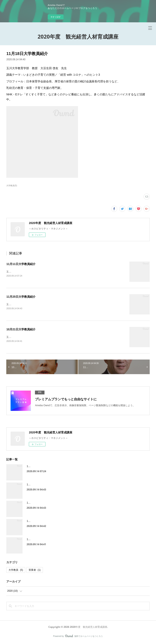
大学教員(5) (12, 186)
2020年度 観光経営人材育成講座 (78, 37)
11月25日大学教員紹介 (21, 297)
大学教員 (16, 571)
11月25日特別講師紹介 (39, 485)
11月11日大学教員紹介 (21, 264)
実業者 (35, 571)
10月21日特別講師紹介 (39, 540)
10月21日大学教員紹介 (21, 330)
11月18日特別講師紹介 (39, 522)
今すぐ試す (56, 17)
